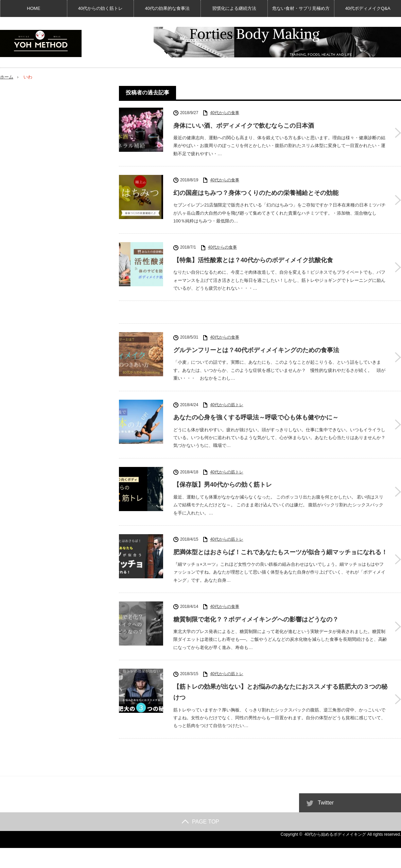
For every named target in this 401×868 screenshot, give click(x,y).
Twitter (326, 803)
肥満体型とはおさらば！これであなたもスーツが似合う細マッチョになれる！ (280, 552)
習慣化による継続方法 (234, 8)
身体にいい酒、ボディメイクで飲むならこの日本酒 (244, 126)
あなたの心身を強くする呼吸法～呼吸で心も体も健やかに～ (256, 417)
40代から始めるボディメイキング (335, 834)
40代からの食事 (224, 113)
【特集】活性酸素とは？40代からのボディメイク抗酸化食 (253, 260)
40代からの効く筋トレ (101, 8)
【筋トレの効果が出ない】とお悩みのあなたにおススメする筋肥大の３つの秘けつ (280, 692)
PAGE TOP (201, 822)
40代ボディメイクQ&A (368, 8)
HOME (34, 8)
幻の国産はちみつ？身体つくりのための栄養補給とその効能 (256, 193)
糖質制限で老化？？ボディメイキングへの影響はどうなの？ (256, 619)
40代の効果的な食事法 (167, 8)
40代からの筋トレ (226, 405)
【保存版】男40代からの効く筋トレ (223, 485)
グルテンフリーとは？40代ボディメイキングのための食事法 (256, 350)
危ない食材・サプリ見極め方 (301, 8)
